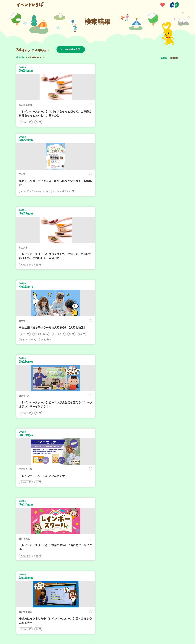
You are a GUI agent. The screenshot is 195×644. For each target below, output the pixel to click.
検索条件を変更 (72, 49)
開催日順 (174, 58)
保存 (61, 104)
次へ (104, 562)
